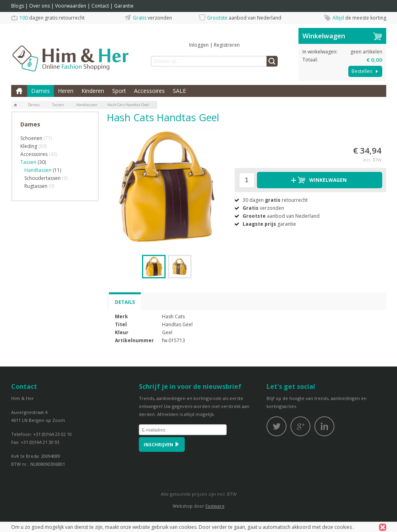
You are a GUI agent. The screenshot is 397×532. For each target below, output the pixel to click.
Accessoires (149, 91)
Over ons (40, 6)
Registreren (227, 45)
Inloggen (199, 45)
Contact (100, 6)
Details (125, 302)
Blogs (18, 6)
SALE (179, 91)
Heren (66, 91)
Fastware (215, 506)
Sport (119, 91)
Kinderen (93, 91)
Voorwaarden (71, 6)
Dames (40, 91)
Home (19, 91)
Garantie (124, 6)
